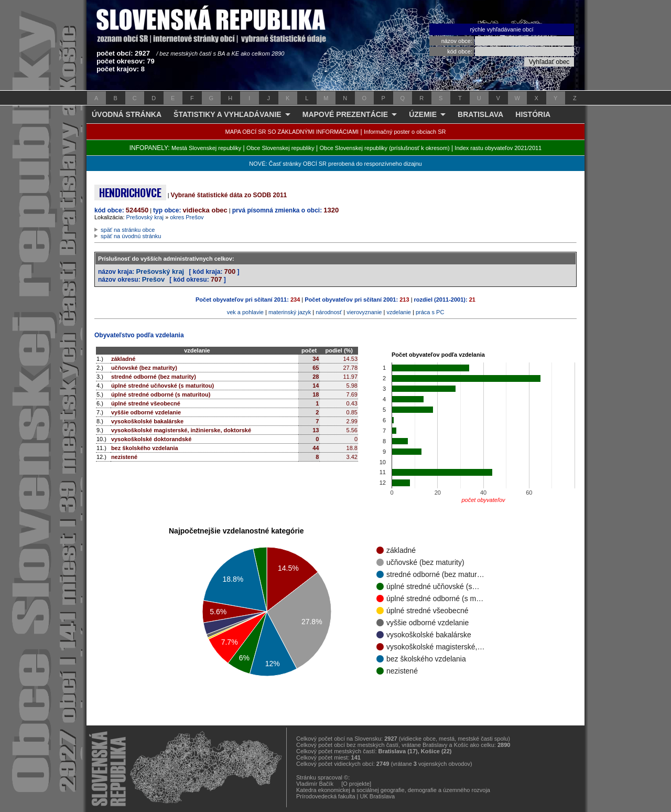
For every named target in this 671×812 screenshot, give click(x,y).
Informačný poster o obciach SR (405, 132)
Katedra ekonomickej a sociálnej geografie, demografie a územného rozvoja (393, 790)
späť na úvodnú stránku (131, 236)
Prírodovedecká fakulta (326, 796)
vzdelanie (398, 312)
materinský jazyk (290, 312)
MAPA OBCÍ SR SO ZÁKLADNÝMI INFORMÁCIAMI (292, 132)
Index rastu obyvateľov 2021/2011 (498, 148)
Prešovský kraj (145, 217)
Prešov (153, 279)
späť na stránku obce (128, 230)
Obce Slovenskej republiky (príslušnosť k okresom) (385, 148)
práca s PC (430, 312)
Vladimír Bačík (315, 784)
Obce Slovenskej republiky (280, 148)
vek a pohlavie (245, 312)
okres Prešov (187, 217)
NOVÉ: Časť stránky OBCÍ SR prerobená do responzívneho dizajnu (335, 164)
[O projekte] (356, 784)
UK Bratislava (378, 796)
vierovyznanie (364, 312)
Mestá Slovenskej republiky (206, 148)
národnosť (329, 312)
